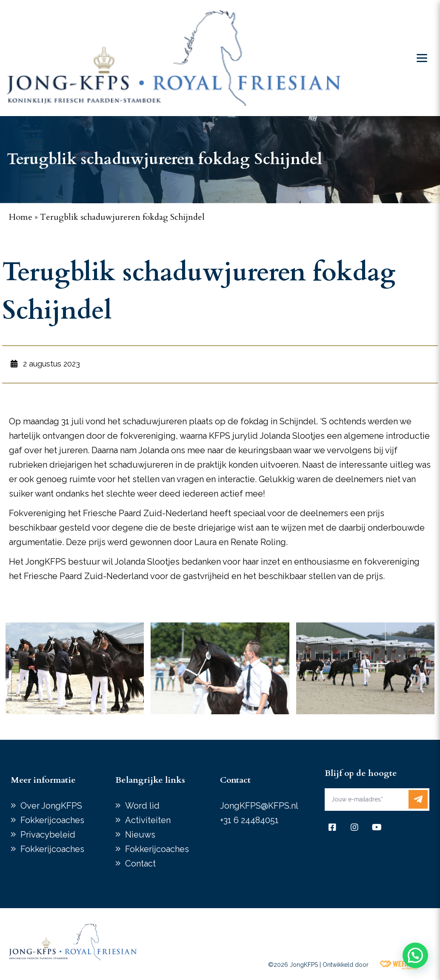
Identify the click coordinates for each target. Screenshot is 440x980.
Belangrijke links (150, 780)
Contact (140, 864)
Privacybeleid (48, 835)
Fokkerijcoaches (52, 820)
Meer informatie (43, 780)
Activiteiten (148, 820)
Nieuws (140, 835)
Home (21, 217)
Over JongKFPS (51, 806)
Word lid (142, 806)
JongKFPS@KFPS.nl (259, 806)
